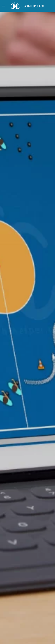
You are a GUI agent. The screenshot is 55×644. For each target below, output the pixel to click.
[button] (4, 6)
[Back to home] (27, 6)
